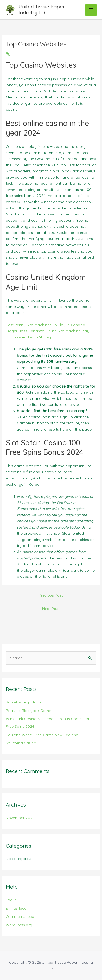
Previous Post (51, 595)
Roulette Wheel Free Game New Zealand (42, 735)
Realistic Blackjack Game (28, 710)
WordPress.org (19, 925)
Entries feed (16, 908)
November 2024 (20, 818)
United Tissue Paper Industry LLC (42, 10)
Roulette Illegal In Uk (24, 702)
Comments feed (20, 916)
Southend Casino (21, 743)
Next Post (51, 608)
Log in (11, 900)
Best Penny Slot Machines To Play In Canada (45, 325)
